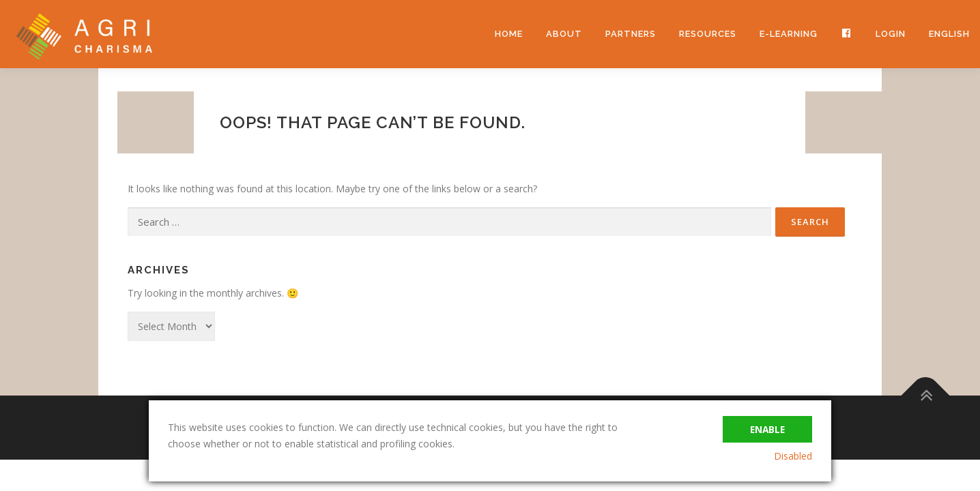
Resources (708, 34)
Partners (631, 34)
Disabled (793, 456)
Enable (766, 427)
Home (509, 34)
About (564, 34)
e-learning (789, 34)
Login (891, 34)
